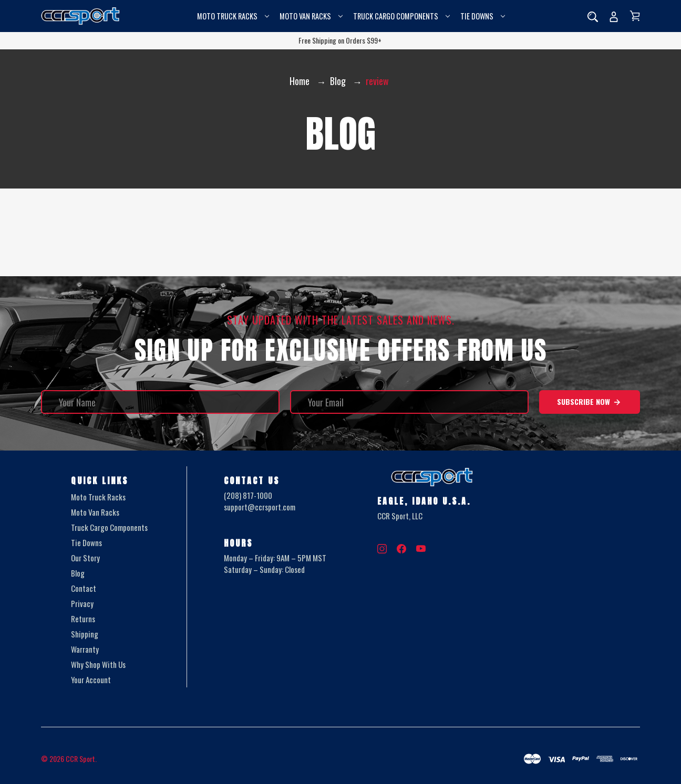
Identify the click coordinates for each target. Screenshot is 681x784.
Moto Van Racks (311, 16)
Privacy (82, 603)
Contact (84, 588)
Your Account (91, 680)
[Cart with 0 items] (635, 16)
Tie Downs (483, 16)
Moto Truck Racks (233, 16)
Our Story (85, 558)
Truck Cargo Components (401, 16)
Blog (78, 573)
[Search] (593, 16)
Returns (83, 619)
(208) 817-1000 (248, 495)
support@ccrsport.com (260, 507)
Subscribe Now (589, 402)
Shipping (85, 634)
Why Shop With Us (98, 664)
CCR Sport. (81, 759)
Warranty (85, 649)
